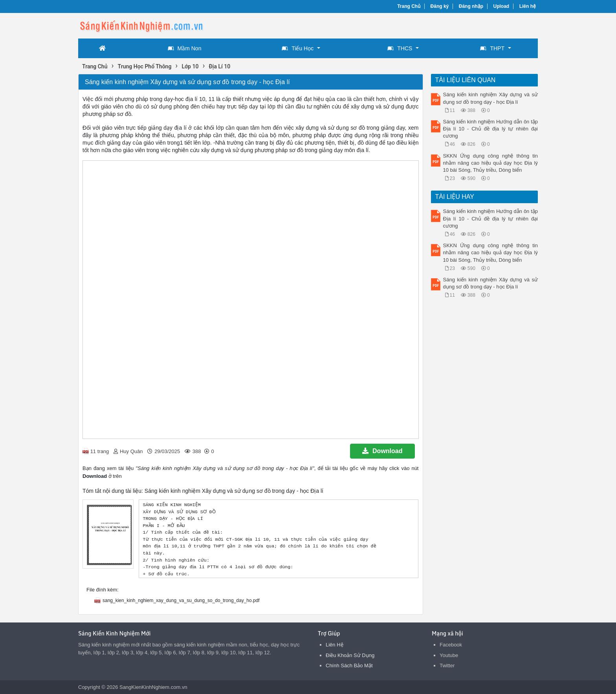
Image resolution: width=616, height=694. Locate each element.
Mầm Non (185, 48)
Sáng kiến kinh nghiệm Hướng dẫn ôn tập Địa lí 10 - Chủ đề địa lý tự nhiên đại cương (491, 129)
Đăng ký (440, 6)
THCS (400, 48)
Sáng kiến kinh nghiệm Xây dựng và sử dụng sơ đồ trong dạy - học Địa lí (491, 98)
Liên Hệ (335, 645)
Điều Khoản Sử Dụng (350, 655)
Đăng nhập (471, 6)
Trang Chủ (409, 6)
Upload (501, 6)
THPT (492, 48)
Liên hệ (528, 6)
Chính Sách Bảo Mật (349, 666)
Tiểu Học (298, 48)
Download (382, 451)
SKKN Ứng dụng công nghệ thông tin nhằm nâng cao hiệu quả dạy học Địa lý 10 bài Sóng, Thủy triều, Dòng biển (491, 163)
